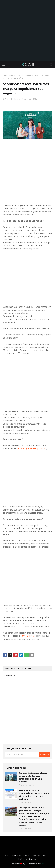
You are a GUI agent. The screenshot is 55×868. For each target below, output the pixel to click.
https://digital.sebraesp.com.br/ (32, 448)
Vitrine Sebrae (27, 636)
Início (7, 856)
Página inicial (8, 76)
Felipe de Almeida (13, 99)
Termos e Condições (42, 856)
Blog (44, 864)
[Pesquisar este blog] (22, 755)
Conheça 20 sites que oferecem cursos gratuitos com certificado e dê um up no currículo (34, 777)
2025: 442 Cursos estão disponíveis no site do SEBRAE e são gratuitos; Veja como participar (34, 795)
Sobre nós (16, 856)
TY (26, 864)
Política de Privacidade (28, 859)
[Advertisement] (27, 31)
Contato (27, 856)
